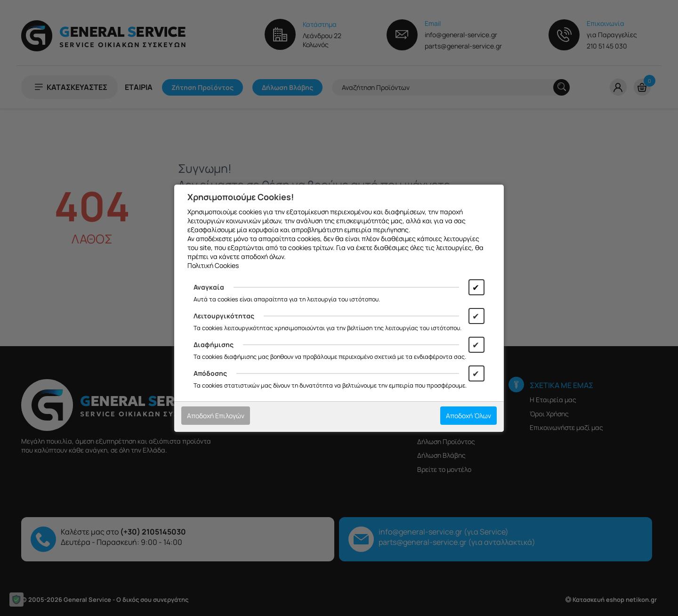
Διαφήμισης (214, 344)
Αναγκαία (209, 287)
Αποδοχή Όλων (468, 416)
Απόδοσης (210, 373)
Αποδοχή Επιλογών (216, 416)
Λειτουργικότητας (224, 316)
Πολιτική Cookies (213, 265)
